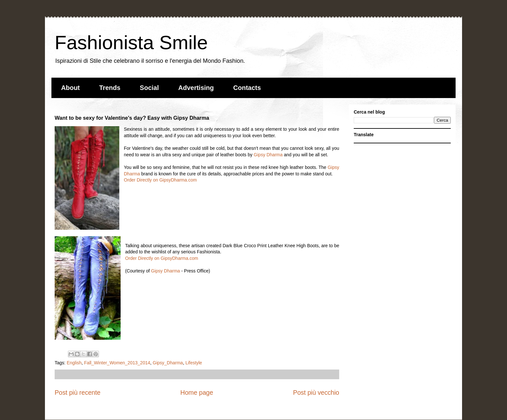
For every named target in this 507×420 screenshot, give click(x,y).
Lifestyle (194, 363)
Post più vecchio (316, 392)
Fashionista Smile (131, 43)
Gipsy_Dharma (168, 363)
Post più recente (78, 392)
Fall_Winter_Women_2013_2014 (117, 363)
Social (149, 88)
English (74, 363)
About (70, 88)
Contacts (247, 88)
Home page (197, 392)
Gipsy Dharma (268, 155)
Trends (110, 88)
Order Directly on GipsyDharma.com (160, 180)
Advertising (196, 88)
